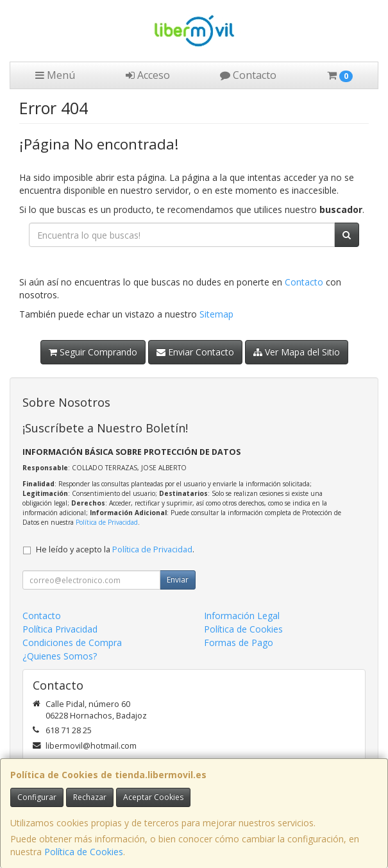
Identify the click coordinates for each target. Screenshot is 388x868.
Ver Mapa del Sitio (297, 352)
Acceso (148, 75)
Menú (55, 75)
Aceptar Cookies (153, 797)
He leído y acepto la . (115, 549)
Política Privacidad (60, 629)
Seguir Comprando (93, 352)
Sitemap (216, 314)
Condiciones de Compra (72, 642)
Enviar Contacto (195, 352)
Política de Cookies (84, 852)
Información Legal (242, 616)
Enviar (178, 580)
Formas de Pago (239, 642)
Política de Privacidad (107, 522)
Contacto (248, 75)
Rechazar (90, 797)
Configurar (37, 797)
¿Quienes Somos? (60, 656)
